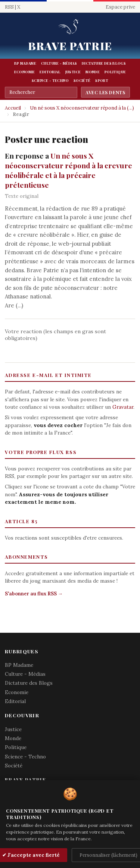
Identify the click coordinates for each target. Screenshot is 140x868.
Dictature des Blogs (104, 63)
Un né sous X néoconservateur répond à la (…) (82, 108)
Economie (25, 72)
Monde (93, 72)
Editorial (50, 72)
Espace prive (120, 7)
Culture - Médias (59, 63)
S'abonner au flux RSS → (34, 594)
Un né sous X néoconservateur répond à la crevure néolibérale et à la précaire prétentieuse (69, 170)
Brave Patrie (70, 46)
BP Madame (25, 63)
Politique (115, 72)
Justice (73, 72)
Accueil (13, 108)
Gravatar (123, 407)
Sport (102, 80)
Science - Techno (50, 80)
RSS (9, 7)
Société (82, 80)
